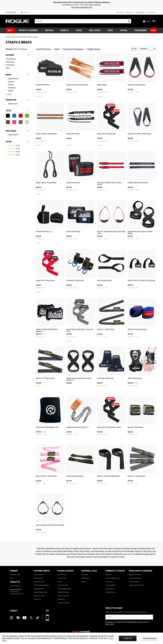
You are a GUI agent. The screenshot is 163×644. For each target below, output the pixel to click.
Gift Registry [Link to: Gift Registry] (85, 578)
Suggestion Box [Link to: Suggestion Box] (39, 589)
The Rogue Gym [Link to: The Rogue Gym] (110, 592)
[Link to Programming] (141, 30)
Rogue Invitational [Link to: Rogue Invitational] (135, 575)
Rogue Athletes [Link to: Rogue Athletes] (134, 582)
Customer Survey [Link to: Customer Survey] (39, 596)
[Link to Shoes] (110, 30)
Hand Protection (43, 49)
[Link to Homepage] (18, 21)
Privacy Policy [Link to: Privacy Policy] (62, 575)
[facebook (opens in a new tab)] (18, 618)
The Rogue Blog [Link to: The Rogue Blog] (110, 585)
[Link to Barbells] (65, 30)
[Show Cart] (154, 21)
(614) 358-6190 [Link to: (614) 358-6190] (15, 586)
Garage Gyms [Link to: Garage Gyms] (110, 589)
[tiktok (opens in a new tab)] (38, 618)
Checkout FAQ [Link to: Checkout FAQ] (38, 578)
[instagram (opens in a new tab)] (11, 618)
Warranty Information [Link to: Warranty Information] (64, 589)
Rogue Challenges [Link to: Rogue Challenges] (135, 578)
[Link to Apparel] (124, 30)
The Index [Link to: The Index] (108, 575)
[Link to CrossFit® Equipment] (28, 30)
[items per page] (134, 48)
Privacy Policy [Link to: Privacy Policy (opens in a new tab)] (133, 622)
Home (8, 37)
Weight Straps (94, 49)
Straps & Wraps (33, 37)
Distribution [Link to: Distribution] (61, 599)
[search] (83, 21)
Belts (57, 49)
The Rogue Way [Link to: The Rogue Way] (15, 575)
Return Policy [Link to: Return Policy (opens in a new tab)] (110, 624)
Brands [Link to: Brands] (84, 582)
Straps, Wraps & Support (19, 37)
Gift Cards (120, 12)
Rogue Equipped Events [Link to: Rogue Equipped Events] (137, 585)
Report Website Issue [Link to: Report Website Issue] (40, 592)
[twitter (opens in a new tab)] (31, 618)
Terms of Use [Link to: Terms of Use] (62, 578)
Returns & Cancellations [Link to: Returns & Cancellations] (41, 585)
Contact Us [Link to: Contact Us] (37, 599)
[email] (129, 617)
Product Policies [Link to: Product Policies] (63, 585)
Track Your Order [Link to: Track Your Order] (39, 582)
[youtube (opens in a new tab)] (24, 618)
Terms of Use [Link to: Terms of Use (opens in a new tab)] (142, 622)
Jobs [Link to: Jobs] (11, 578)
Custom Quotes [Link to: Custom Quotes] (39, 575)
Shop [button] (10, 31)
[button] (129, 21)
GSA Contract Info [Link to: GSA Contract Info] (63, 596)
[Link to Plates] (79, 30)
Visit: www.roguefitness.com (81, 7)
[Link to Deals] (154, 30)
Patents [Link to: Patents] (60, 582)
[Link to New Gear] (49, 30)
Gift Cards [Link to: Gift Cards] (85, 575)
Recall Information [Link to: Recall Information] (63, 592)
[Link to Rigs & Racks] (95, 30)
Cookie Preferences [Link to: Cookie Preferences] (64, 603)
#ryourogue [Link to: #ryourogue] (109, 582)
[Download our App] (47, 618)
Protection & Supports (73, 49)
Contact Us (130, 12)
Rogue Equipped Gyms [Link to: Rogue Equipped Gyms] (113, 578)
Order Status (140, 12)
